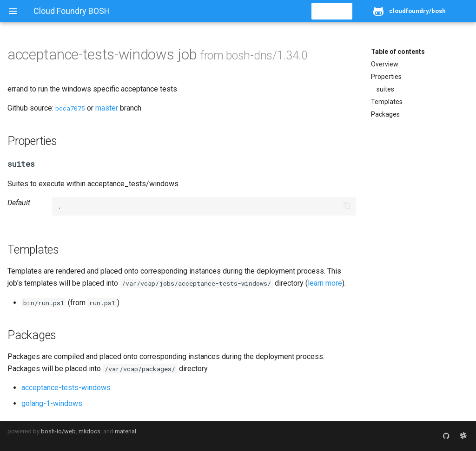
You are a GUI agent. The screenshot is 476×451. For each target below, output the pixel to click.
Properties (386, 77)
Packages (385, 114)
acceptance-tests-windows (66, 388)
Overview (385, 64)
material (126, 431)
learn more (325, 283)
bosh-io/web (58, 431)
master (107, 108)
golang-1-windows (52, 403)
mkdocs (89, 431)
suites (385, 89)
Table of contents (398, 52)
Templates (387, 102)
